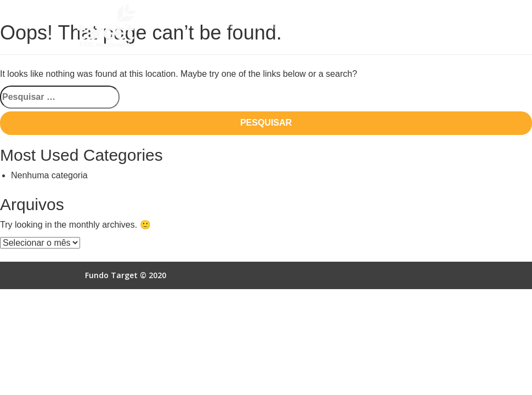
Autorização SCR (302, 26)
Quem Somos (239, 6)
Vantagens (378, 6)
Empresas (234, 26)
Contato (232, 46)
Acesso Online (379, 26)
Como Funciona (310, 6)
